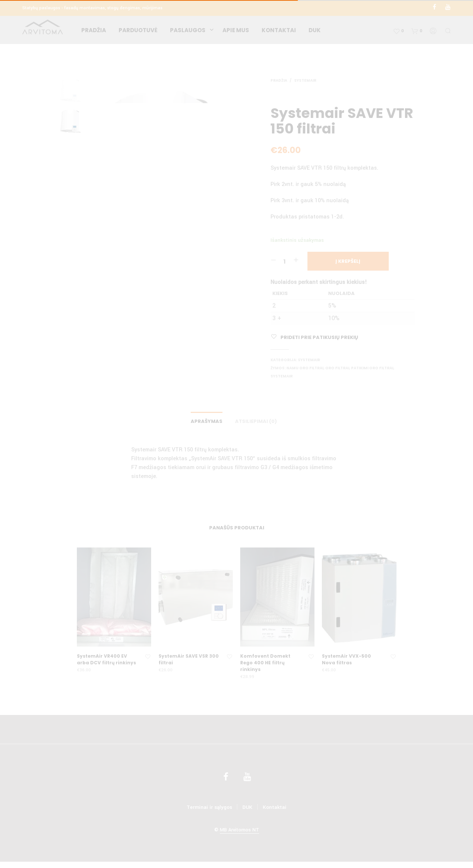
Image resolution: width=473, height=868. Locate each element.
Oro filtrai (337, 368)
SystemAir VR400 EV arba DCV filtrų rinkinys (106, 661)
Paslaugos (188, 32)
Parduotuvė (138, 32)
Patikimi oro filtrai (372, 368)
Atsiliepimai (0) (256, 423)
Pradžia (94, 32)
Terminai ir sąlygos (209, 809)
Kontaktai (279, 32)
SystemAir (305, 80)
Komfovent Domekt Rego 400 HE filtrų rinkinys (265, 664)
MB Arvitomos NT (239, 832)
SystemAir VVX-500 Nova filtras (346, 661)
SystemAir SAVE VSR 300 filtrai (189, 661)
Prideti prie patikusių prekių (319, 337)
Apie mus (236, 32)
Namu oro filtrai (305, 368)
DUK (315, 32)
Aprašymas (207, 423)
